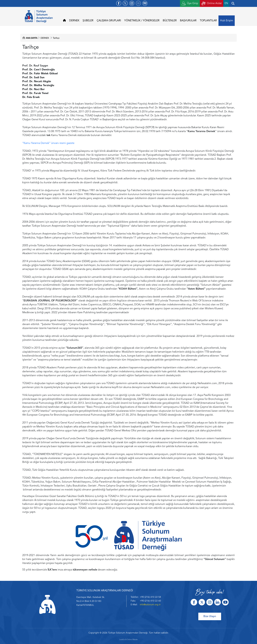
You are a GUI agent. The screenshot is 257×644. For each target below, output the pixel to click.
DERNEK (74, 21)
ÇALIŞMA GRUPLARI (109, 21)
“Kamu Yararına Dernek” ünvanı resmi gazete (48, 143)
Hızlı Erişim (227, 21)
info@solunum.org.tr (150, 605)
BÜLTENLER (170, 21)
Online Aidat (212, 4)
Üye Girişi (190, 4)
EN (226, 3)
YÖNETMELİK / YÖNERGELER (142, 21)
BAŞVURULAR (188, 21)
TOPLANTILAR (208, 21)
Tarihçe (56, 38)
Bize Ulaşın (210, 616)
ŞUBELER (88, 21)
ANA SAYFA (32, 38)
